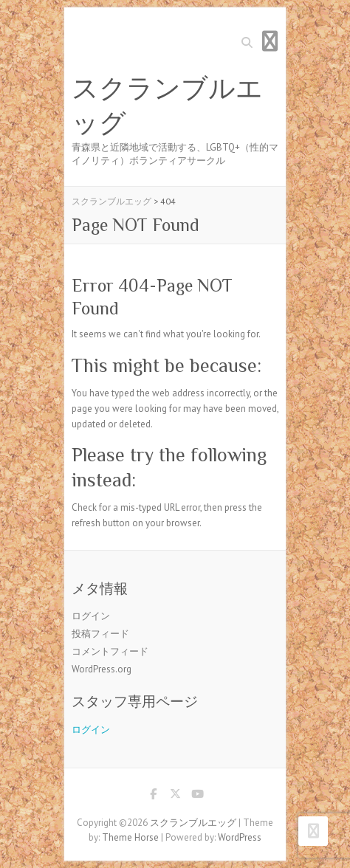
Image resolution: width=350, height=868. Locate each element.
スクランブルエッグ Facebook (153, 796)
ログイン (91, 616)
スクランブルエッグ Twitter (175, 796)
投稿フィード (100, 634)
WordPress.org (102, 669)
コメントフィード (110, 651)
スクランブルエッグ (167, 106)
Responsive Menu (270, 41)
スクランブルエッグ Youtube (197, 796)
